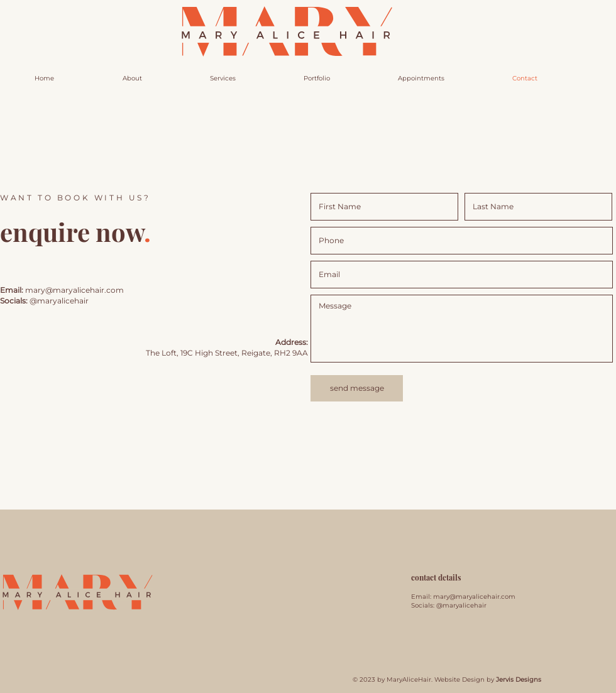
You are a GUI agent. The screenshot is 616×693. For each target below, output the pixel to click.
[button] (421, 79)
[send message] (357, 388)
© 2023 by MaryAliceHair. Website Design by (447, 679)
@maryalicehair (59, 301)
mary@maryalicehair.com (474, 597)
